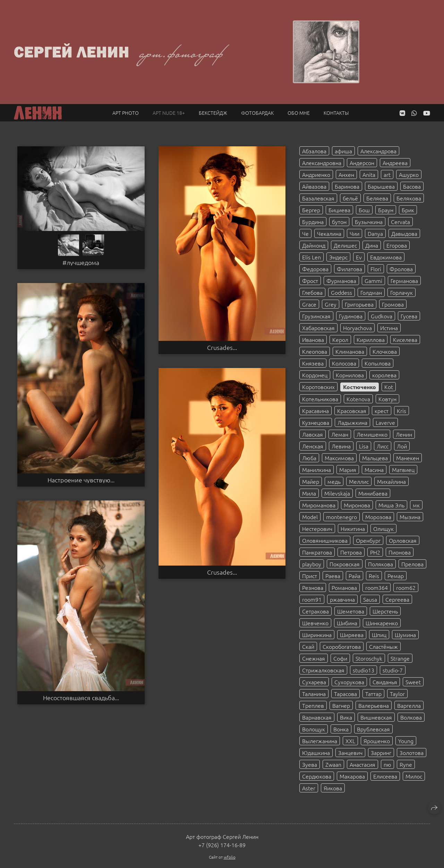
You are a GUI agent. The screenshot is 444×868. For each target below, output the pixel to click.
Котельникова (320, 399)
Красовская (352, 411)
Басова (412, 186)
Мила (309, 493)
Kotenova (358, 399)
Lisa (364, 446)
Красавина (315, 411)
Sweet (413, 682)
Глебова (312, 292)
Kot (389, 387)
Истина (389, 328)
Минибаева (373, 493)
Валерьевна (374, 705)
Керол (340, 340)
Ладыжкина (352, 422)
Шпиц (379, 635)
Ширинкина (317, 635)
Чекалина (329, 233)
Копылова (378, 363)
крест (382, 411)
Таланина (314, 694)
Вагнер (341, 705)
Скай (308, 646)
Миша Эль (391, 505)
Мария (348, 470)
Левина (341, 446)
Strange (400, 658)
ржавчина (342, 599)
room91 (312, 599)
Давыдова (404, 233)
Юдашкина (316, 753)
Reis (374, 576)
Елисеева (385, 776)
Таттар (373, 694)
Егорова (397, 245)
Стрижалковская (323, 670)
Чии (355, 233)
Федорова (315, 269)
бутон (339, 222)
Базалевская (318, 198)
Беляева (377, 198)
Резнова (313, 587)
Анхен (346, 174)
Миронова (357, 505)
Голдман (371, 292)
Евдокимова (386, 257)
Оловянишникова (325, 540)
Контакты (336, 113)
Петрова (351, 552)
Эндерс (338, 257)
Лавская (313, 434)
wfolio (230, 857)
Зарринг (381, 753)
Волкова (411, 717)
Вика (346, 717)
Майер (311, 481)
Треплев (313, 705)
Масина (374, 470)
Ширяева (352, 635)
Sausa (370, 599)
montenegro (341, 517)
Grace (309, 304)
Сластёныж (383, 646)
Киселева (405, 340)
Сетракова (315, 611)
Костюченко (360, 387)
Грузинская (316, 316)
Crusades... (222, 347)
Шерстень (385, 611)
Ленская (313, 446)
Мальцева (375, 458)
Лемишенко (372, 434)
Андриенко (316, 174)
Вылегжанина (320, 741)
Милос (414, 776)
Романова (344, 587)
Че (305, 233)
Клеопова (315, 351)
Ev (359, 257)
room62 (406, 587)
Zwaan (333, 764)
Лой (402, 446)
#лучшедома (81, 263)
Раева (333, 576)
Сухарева (314, 682)
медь (334, 481)
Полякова (381, 564)
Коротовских (318, 387)
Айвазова (314, 186)
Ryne (406, 764)
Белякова (409, 198)
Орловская (403, 540)
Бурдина (313, 222)
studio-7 (393, 670)
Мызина (410, 517)
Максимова (339, 458)
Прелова (412, 564)
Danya (375, 233)
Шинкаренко (382, 623)
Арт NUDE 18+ (169, 113)
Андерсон (362, 163)
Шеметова (351, 611)
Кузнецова (316, 422)
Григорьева (359, 304)
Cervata (400, 222)
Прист (310, 576)
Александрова (378, 151)
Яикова (333, 788)
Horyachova (357, 328)
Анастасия (362, 764)
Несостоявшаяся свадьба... (81, 698)
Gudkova (382, 316)
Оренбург (368, 540)
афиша (343, 151)
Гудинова (351, 316)
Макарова (352, 776)
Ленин (404, 434)
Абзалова (314, 151)
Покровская (345, 564)
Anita (369, 174)
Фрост (310, 281)
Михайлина (391, 481)
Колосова (344, 363)
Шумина (405, 635)
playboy (312, 564)
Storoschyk (369, 658)
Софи (340, 658)
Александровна (322, 163)
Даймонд (314, 245)
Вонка (341, 729)
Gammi (373, 281)
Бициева (339, 210)
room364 (377, 587)
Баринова (347, 186)
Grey (331, 304)
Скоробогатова (342, 646)
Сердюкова (317, 776)
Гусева (409, 316)
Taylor (397, 694)
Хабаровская (318, 328)
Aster (309, 788)
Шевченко (315, 623)
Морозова (378, 517)
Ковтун (387, 399)
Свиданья (385, 682)
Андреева (395, 163)
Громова (393, 304)
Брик (408, 210)
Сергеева (397, 599)
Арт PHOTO (126, 113)
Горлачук (402, 292)
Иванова (313, 340)
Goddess (341, 292)
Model (310, 517)
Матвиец (403, 470)
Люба (309, 458)
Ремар (396, 576)
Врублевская (373, 729)
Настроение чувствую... (81, 480)
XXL (350, 741)
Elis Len (311, 257)
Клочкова (385, 351)
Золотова (412, 753)
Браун (386, 210)
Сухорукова (349, 682)
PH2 (375, 552)
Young (406, 741)
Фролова (401, 269)
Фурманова (341, 281)
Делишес (345, 245)
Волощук (314, 729)
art (387, 174)
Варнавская (317, 717)
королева (384, 375)
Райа (355, 576)
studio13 (364, 670)
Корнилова (350, 375)
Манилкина (317, 470)
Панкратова (317, 552)
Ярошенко (377, 741)
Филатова (349, 269)
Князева (313, 363)
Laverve (385, 422)
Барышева (381, 186)
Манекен (408, 458)
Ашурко (409, 174)
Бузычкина (369, 222)
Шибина (347, 623)
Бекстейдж (213, 113)
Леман (340, 434)
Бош (364, 210)
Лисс (383, 446)
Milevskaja (337, 493)
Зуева (310, 764)
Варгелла (409, 705)
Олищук (383, 528)
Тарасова (345, 694)
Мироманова (319, 505)
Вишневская (376, 717)
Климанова (350, 351)
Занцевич (350, 753)
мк (416, 505)
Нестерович (317, 528)
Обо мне (299, 113)
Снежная (314, 658)
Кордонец (315, 375)
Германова (404, 281)
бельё (350, 198)
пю (387, 764)
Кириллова (371, 340)
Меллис (359, 481)
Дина (372, 245)
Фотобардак (257, 113)
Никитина (353, 528)
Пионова (400, 552)
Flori (376, 269)
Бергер (311, 210)
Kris (402, 411)
